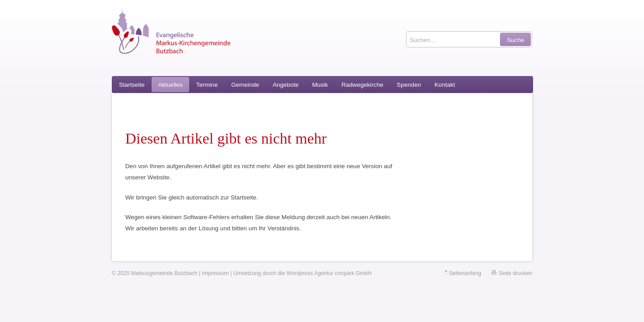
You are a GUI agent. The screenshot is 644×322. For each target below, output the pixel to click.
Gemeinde (245, 85)
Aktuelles (170, 85)
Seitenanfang (465, 273)
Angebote (286, 85)
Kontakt (445, 85)
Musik (320, 85)
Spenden (409, 85)
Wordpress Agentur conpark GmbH (329, 273)
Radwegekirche (362, 85)
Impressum (215, 273)
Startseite (132, 85)
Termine (207, 85)
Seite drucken (515, 273)
